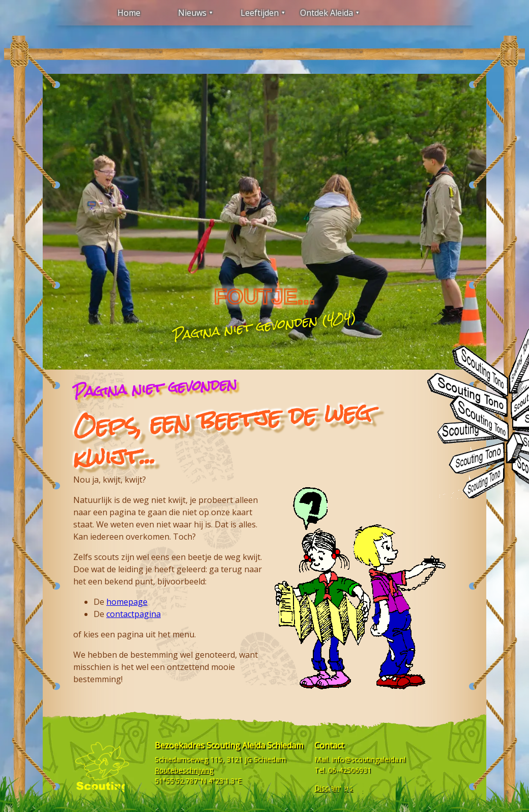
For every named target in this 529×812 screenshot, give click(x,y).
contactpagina (134, 614)
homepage (127, 602)
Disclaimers (333, 788)
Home (129, 13)
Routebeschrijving (184, 770)
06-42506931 (350, 770)
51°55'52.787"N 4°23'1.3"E (198, 781)
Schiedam (270, 759)
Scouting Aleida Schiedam (255, 745)
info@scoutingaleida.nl (369, 759)
